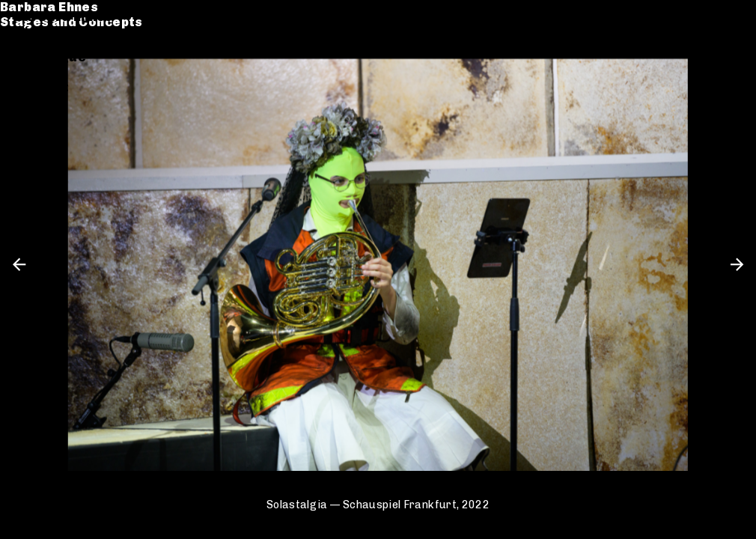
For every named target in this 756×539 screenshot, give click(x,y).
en (734, 17)
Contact (42, 87)
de (708, 17)
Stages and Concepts (86, 32)
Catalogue (51, 57)
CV (24, 72)
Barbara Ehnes (64, 17)
